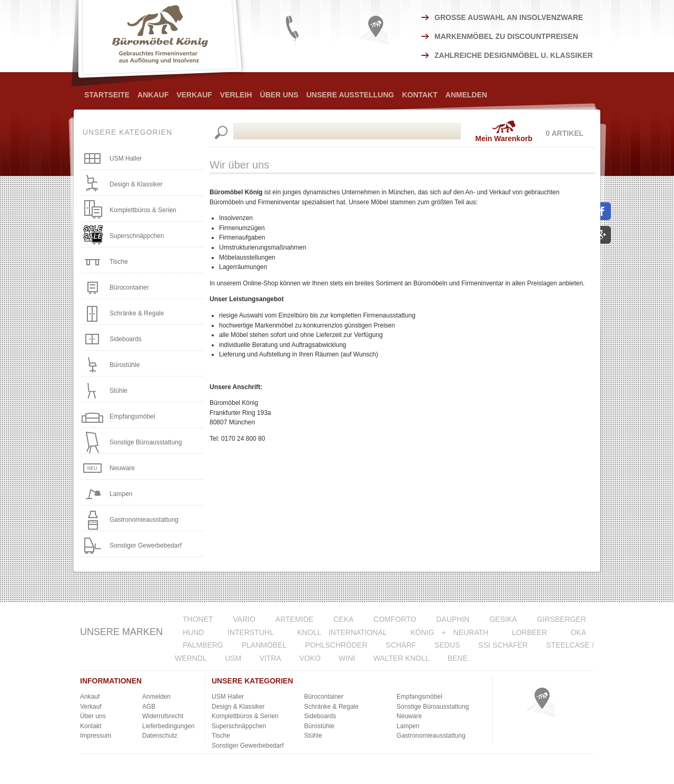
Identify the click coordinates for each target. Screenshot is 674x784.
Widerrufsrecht (163, 716)
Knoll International (342, 632)
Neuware (122, 468)
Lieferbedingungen (168, 726)
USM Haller (126, 158)
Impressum (96, 736)
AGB (149, 707)
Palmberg (203, 645)
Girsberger (562, 619)
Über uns (93, 716)
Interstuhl (251, 632)
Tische (119, 262)
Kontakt (419, 95)
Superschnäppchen (137, 236)
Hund (193, 632)
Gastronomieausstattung (144, 520)
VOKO (310, 658)
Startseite (107, 95)
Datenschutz (160, 736)
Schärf (401, 645)
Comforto (395, 619)
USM (233, 658)
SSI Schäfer (503, 645)
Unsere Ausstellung (350, 95)
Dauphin (453, 619)
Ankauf (153, 95)
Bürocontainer (129, 287)
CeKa (343, 619)
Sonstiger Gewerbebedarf (146, 545)
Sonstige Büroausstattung (146, 442)
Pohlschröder (336, 645)
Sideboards (126, 339)
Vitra (270, 658)
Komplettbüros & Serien (143, 210)
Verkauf (194, 95)
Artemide (294, 619)
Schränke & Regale (137, 313)
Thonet (198, 619)
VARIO (245, 619)
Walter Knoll (402, 658)
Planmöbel (264, 645)
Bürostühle (125, 365)
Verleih (236, 95)
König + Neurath (449, 632)
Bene (458, 658)
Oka (578, 632)
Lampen (121, 494)
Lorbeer (529, 632)
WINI (347, 658)
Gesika (503, 619)
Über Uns (279, 95)
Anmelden (466, 95)
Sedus (447, 645)
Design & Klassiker (136, 184)
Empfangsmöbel (132, 416)
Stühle (118, 391)
